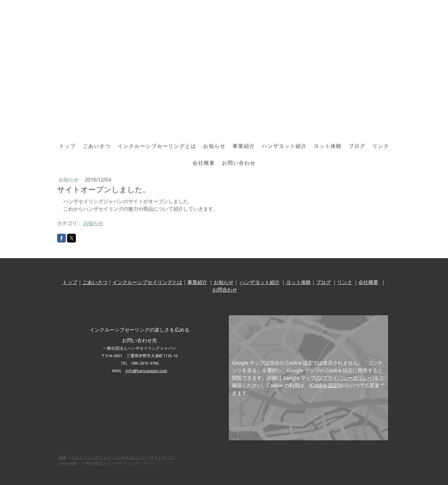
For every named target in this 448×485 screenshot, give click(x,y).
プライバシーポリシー (91, 457)
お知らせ (214, 146)
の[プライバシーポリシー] (345, 378)
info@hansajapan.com (146, 371)
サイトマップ (162, 457)
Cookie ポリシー (131, 457)
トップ (67, 146)
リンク (381, 146)
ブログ (357, 146)
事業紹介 (244, 146)
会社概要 (204, 163)
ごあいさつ (97, 146)
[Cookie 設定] (324, 385)
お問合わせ (225, 290)
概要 (63, 457)
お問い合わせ (239, 163)
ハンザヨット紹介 (284, 146)
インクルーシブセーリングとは (157, 146)
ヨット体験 (328, 146)
